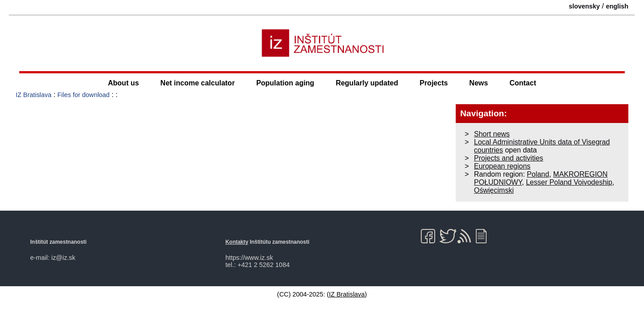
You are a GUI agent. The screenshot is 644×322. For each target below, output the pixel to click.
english (617, 6)
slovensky (585, 6)
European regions (502, 166)
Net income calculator (198, 83)
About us (123, 83)
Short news (492, 134)
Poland (538, 174)
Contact (523, 83)
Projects (434, 83)
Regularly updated (367, 83)
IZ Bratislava (34, 95)
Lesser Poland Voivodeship (569, 182)
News (479, 83)
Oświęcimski (494, 190)
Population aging (285, 83)
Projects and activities (509, 158)
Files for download (83, 95)
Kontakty (237, 242)
